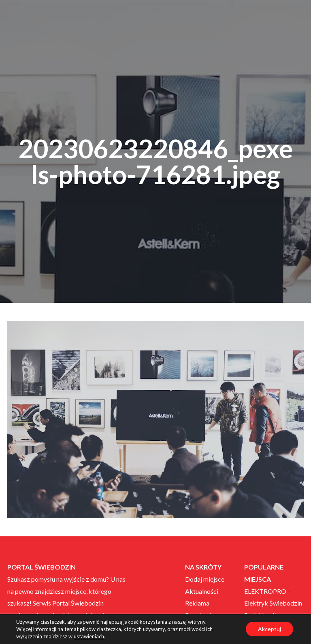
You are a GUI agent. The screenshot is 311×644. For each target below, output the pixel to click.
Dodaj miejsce (205, 579)
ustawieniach (89, 636)
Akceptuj (269, 629)
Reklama (197, 603)
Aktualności (202, 591)
